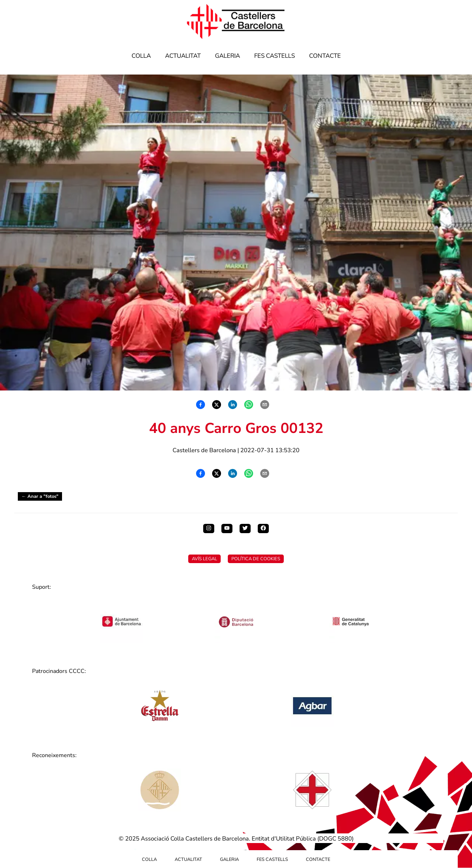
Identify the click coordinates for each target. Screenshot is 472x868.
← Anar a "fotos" (40, 496)
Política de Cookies (256, 559)
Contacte (325, 56)
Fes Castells (275, 56)
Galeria (227, 56)
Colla (141, 56)
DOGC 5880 (335, 839)
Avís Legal (204, 559)
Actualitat (183, 56)
